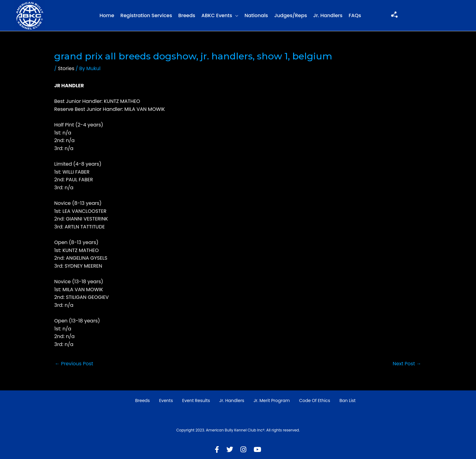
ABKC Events (217, 15)
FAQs (355, 15)
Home (107, 15)
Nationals (256, 15)
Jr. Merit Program (272, 401)
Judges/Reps (291, 15)
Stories (66, 68)
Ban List (348, 401)
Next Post (407, 364)
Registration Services (146, 15)
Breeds (187, 15)
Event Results (196, 401)
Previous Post (74, 364)
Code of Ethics (315, 401)
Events (166, 401)
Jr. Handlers (328, 15)
